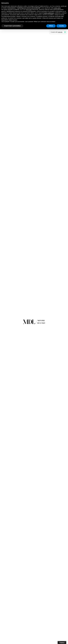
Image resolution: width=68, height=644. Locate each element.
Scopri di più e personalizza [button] (12, 26)
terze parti (29, 10)
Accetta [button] (61, 26)
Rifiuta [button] (51, 26)
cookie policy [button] (57, 8)
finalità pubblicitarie (49, 13)
